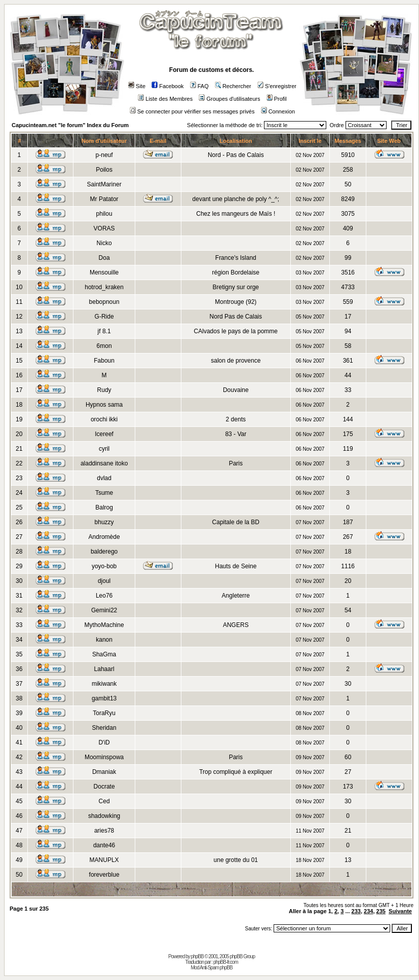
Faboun (104, 361)
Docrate (104, 787)
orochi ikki (104, 419)
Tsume (104, 493)
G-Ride (104, 317)
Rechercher (233, 86)
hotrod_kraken (104, 287)
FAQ (199, 86)
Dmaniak (104, 772)
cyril (104, 449)
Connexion (278, 111)
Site (137, 86)
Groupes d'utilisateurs (229, 99)
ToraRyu (104, 713)
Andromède (104, 537)
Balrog (104, 507)
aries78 (104, 831)
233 (356, 911)
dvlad (104, 478)
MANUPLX (104, 860)
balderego (104, 552)
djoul (104, 581)
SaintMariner (104, 184)
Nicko (104, 243)
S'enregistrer (277, 86)
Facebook (167, 86)
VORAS (104, 228)
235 (381, 911)
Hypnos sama (104, 405)
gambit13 (104, 698)
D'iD (104, 742)
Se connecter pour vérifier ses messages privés (192, 111)
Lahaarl (104, 669)
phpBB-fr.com (226, 962)
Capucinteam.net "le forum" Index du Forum (70, 125)
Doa (104, 258)
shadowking (104, 816)
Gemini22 (104, 610)
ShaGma (104, 654)
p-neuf (104, 155)
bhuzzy (104, 522)
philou (104, 214)
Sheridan (104, 728)
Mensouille (104, 272)
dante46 (104, 845)
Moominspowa (104, 757)
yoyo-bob (104, 566)
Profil (277, 99)
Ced (104, 801)
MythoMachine (104, 625)
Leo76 (104, 596)
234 (368, 911)
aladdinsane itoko (104, 463)
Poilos (104, 170)
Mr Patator (104, 199)
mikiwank (104, 684)
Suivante (400, 911)
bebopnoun (104, 302)
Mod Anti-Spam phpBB (211, 968)
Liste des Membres (165, 99)
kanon (104, 640)
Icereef (104, 434)
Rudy (104, 390)
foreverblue (104, 875)
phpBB (197, 956)
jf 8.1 (104, 331)
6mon (104, 346)
